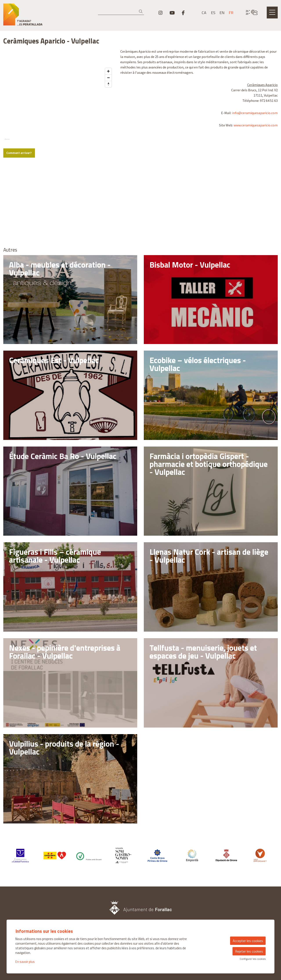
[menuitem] (160, 13)
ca (204, 13)
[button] (141, 12)
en (222, 13)
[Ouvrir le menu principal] (272, 13)
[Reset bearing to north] (108, 152)
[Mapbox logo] (14, 209)
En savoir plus (25, 962)
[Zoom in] (108, 139)
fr (231, 13)
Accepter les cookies (248, 941)
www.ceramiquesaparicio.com (256, 125)
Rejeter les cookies (249, 951)
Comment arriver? (19, 221)
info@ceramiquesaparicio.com (255, 113)
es (213, 13)
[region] (59, 90)
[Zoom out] (108, 145)
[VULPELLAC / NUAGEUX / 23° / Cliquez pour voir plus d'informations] (252, 13)
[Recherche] (121, 12)
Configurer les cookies (253, 959)
